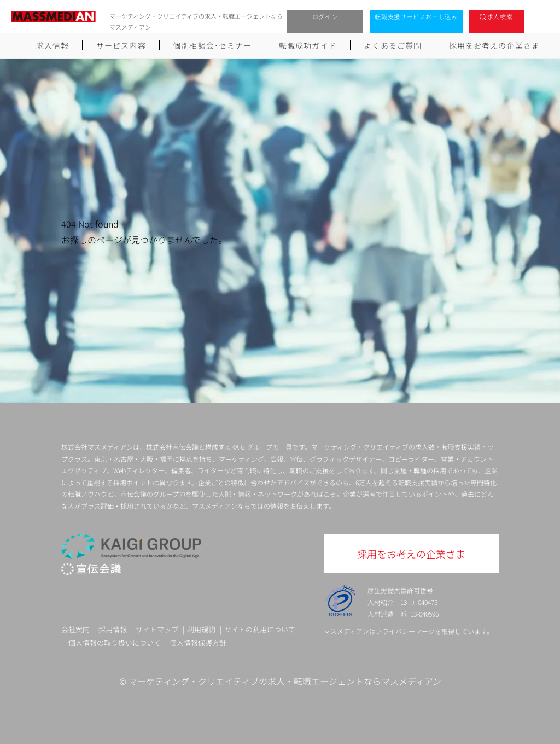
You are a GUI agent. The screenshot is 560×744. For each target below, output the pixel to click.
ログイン (325, 16)
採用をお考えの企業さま (494, 45)
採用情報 (113, 629)
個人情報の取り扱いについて (115, 643)
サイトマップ (157, 629)
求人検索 (500, 16)
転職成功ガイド (308, 45)
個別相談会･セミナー (212, 45)
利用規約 (201, 629)
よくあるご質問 (393, 45)
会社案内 (75, 629)
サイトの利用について (260, 629)
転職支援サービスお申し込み (416, 16)
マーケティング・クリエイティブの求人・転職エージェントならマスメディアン (285, 681)
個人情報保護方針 (198, 643)
